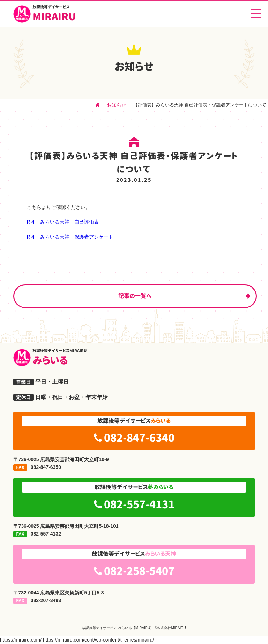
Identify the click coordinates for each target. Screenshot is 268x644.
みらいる (143, 358)
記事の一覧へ (135, 296)
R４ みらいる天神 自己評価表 (63, 222)
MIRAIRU (54, 14)
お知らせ (117, 105)
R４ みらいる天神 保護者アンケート (70, 237)
